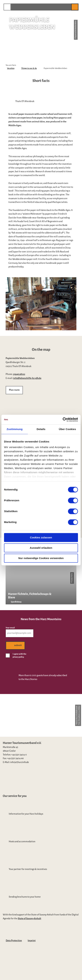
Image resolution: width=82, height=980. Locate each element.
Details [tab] (41, 429)
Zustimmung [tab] (15, 429)
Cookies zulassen (41, 537)
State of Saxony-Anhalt (30, 919)
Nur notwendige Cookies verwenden (41, 558)
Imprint (32, 941)
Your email (10, 628)
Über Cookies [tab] (67, 429)
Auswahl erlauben (41, 548)
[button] (67, 7)
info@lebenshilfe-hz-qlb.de (27, 378)
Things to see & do (29, 68)
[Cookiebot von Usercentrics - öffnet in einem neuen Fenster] (63, 420)
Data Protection (14, 941)
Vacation (11, 68)
